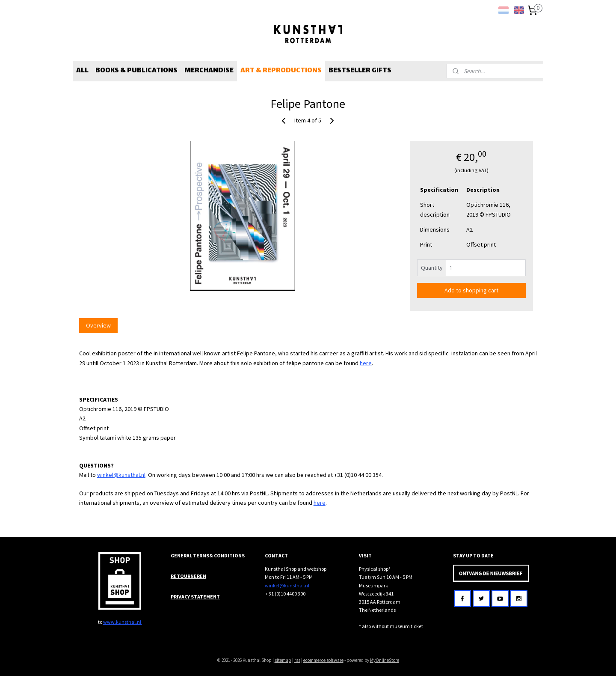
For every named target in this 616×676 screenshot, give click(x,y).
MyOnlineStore (385, 660)
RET (175, 576)
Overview (98, 325)
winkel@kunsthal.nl (121, 475)
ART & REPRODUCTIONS (281, 71)
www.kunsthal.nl (123, 622)
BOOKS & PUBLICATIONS (136, 71)
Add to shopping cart (471, 290)
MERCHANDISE (209, 71)
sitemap (283, 660)
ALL (82, 71)
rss (297, 660)
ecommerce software (323, 660)
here (366, 363)
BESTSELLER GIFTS (360, 71)
